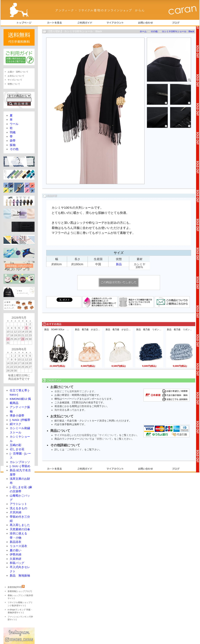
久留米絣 (16, 559)
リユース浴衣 (18, 546)
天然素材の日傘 (20, 529)
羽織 (13, 132)
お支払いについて (16, 76)
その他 (154, 31)
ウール (14, 124)
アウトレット (18, 504)
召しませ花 (17, 449)
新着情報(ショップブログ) (20, 591)
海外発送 (59, 410)
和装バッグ (17, 563)
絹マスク (16, 424)
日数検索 (84, 406)
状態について (104, 439)
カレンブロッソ (20, 462)
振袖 (13, 145)
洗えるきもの (18, 508)
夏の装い (16, 550)
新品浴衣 (16, 542)
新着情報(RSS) (16, 587)
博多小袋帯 (17, 416)
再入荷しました (20, 525)
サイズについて (108, 435)
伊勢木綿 (16, 555)
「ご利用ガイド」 (74, 450)
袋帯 (13, 141)
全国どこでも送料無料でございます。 (76, 391)
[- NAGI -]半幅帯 (20, 420)
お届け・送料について (18, 72)
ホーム (143, 31)
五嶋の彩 (16, 445)
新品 (119, 264)
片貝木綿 (16, 512)
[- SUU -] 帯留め (20, 466)
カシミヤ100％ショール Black (178, 31)
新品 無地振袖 (20, 576)
